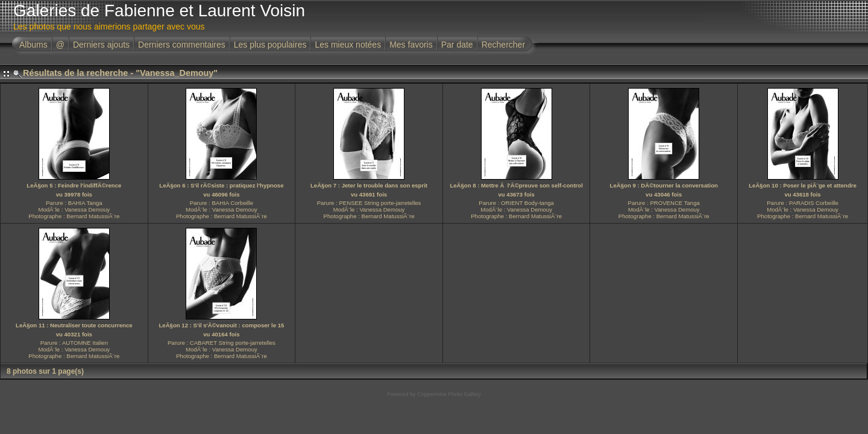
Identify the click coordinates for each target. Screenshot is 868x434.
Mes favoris (411, 45)
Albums (33, 45)
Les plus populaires (270, 45)
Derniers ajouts (101, 45)
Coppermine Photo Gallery (449, 394)
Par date (457, 45)
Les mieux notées (348, 45)
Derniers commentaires (182, 45)
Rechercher (503, 45)
